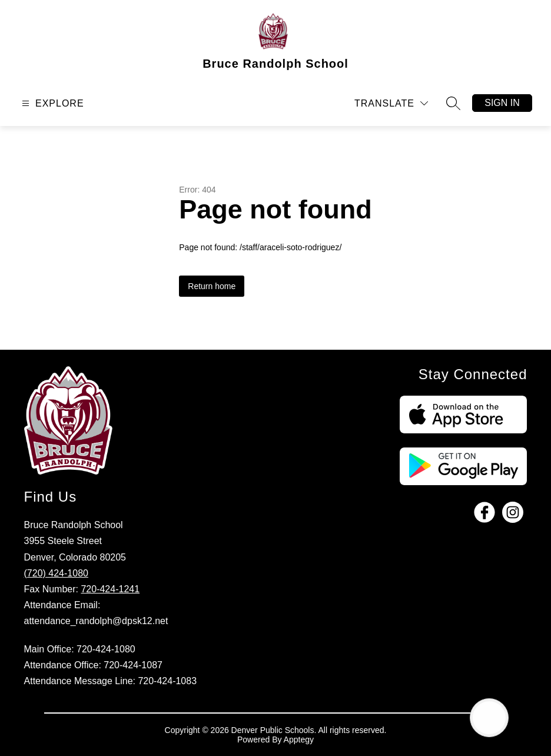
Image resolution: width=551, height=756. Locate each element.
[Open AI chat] (489, 718)
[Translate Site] (391, 103)
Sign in (502, 103)
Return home (212, 286)
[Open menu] (52, 103)
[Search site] (453, 103)
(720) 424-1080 (56, 573)
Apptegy (299, 740)
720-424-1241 (110, 589)
